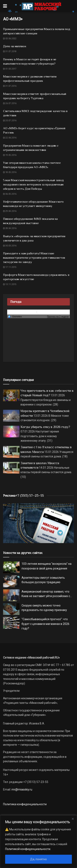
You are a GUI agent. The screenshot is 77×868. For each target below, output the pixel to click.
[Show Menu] (5, 6)
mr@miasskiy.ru (22, 789)
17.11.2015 (10, 267)
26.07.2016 (10, 103)
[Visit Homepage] (41, 6)
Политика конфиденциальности (25, 804)
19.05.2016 (10, 155)
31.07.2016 (10, 86)
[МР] (38, 523)
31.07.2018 (10, 51)
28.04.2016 (10, 228)
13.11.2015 (10, 284)
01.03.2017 (10, 69)
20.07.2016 (10, 121)
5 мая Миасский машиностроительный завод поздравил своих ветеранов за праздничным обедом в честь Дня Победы (33, 184)
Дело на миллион (15, 46)
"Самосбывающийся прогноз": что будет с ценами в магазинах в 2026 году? (45, 624)
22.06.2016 (10, 138)
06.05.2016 (10, 194)
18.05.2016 (10, 172)
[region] (38, 842)
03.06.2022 (10, 39)
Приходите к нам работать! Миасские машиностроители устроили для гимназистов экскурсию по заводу (34, 258)
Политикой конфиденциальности (28, 849)
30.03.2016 (10, 246)
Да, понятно (38, 859)
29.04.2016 (10, 211)
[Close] (73, 819)
